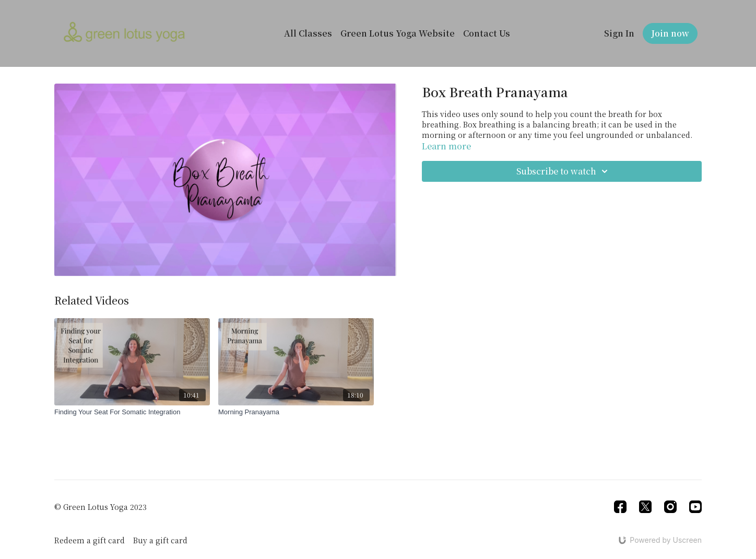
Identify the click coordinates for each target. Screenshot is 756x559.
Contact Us (487, 33)
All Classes (308, 33)
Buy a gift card (160, 540)
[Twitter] (645, 507)
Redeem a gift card (90, 540)
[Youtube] (695, 507)
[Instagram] (670, 507)
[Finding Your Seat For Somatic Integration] (132, 412)
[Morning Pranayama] (296, 412)
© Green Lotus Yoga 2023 (101, 507)
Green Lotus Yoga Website (398, 33)
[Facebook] (620, 507)
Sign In (619, 33)
